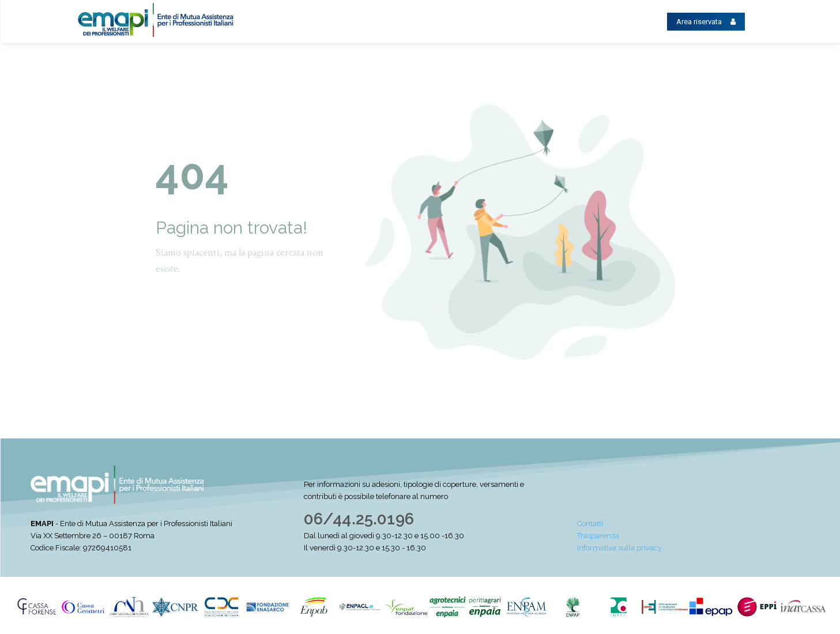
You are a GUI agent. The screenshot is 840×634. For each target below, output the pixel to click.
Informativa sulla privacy (619, 548)
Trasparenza (598, 536)
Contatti (590, 524)
